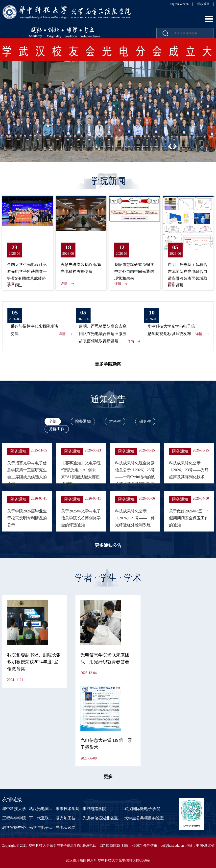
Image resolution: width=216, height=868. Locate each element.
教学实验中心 (14, 827)
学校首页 (203, 4)
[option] (108, 100)
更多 (108, 777)
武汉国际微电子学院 (142, 809)
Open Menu (209, 19)
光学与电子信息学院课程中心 (55, 827)
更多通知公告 (108, 545)
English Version (179, 4)
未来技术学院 (68, 809)
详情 (11, 284)
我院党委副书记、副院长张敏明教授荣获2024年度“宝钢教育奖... (34, 662)
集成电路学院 (94, 809)
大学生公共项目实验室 (144, 818)
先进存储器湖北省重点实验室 (108, 818)
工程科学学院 (14, 818)
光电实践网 (66, 827)
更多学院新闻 (108, 364)
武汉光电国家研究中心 (49, 809)
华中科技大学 (14, 809)
